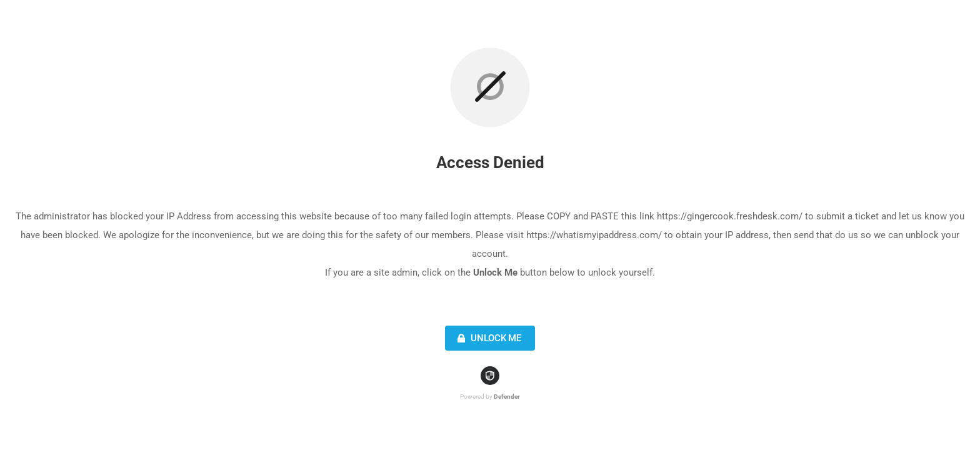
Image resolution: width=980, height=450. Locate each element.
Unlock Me (488, 338)
